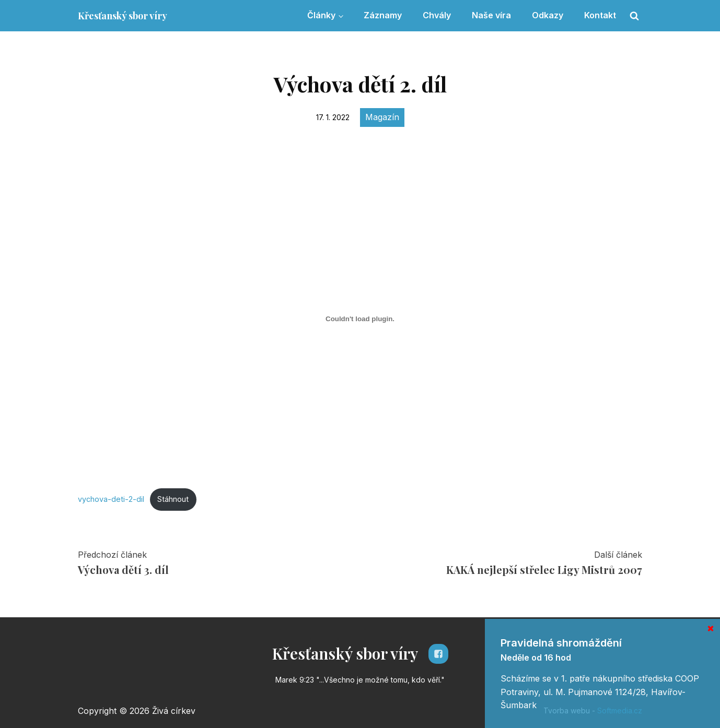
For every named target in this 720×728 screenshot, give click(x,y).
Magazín (382, 117)
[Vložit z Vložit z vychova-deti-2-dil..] (360, 319)
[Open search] (634, 16)
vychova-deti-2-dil (111, 499)
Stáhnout (173, 499)
